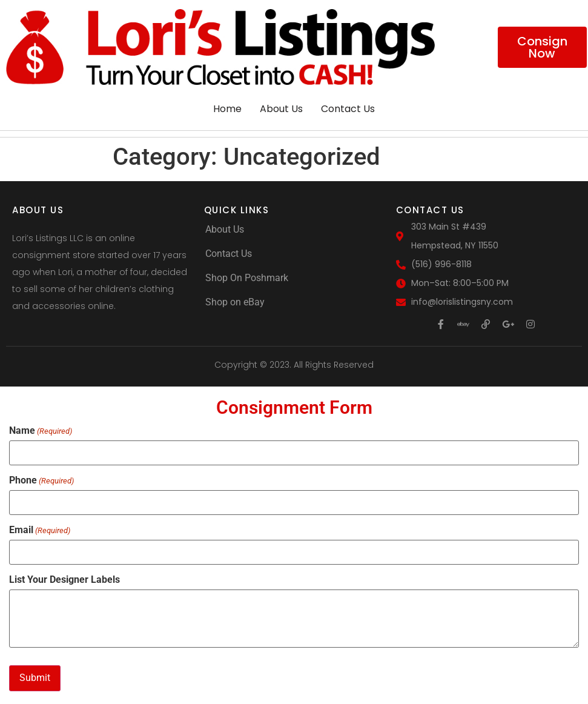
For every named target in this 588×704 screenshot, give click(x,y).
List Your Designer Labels (64, 579)
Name (41, 431)
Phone (41, 480)
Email (40, 530)
